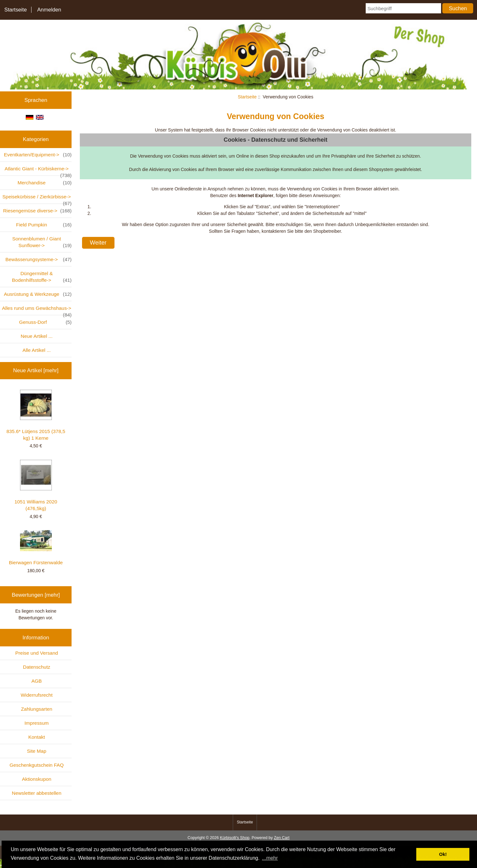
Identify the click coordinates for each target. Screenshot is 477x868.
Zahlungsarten (37, 709)
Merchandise (45, 183)
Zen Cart (282, 838)
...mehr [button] (270, 858)
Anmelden (49, 10)
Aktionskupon (37, 779)
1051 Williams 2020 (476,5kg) (36, 485)
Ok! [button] (443, 854)
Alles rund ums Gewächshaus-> (37, 310)
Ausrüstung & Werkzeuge (38, 294)
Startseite (15, 10)
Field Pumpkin (44, 225)
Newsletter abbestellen (37, 793)
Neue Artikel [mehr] (36, 370)
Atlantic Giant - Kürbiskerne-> (38, 171)
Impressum (37, 723)
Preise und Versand (37, 653)
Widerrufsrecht (37, 695)
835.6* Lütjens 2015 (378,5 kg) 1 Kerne (36, 415)
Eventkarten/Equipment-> (38, 155)
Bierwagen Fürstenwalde (36, 548)
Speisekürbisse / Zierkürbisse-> (37, 199)
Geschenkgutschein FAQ (37, 765)
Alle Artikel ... (37, 350)
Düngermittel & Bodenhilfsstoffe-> (42, 277)
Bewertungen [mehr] (36, 595)
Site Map (37, 751)
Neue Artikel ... (37, 336)
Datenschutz (37, 667)
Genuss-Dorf (45, 322)
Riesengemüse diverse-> (38, 211)
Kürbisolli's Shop (235, 838)
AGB (37, 681)
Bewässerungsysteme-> (38, 259)
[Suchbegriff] (403, 8)
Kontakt (37, 737)
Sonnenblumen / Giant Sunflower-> (42, 242)
